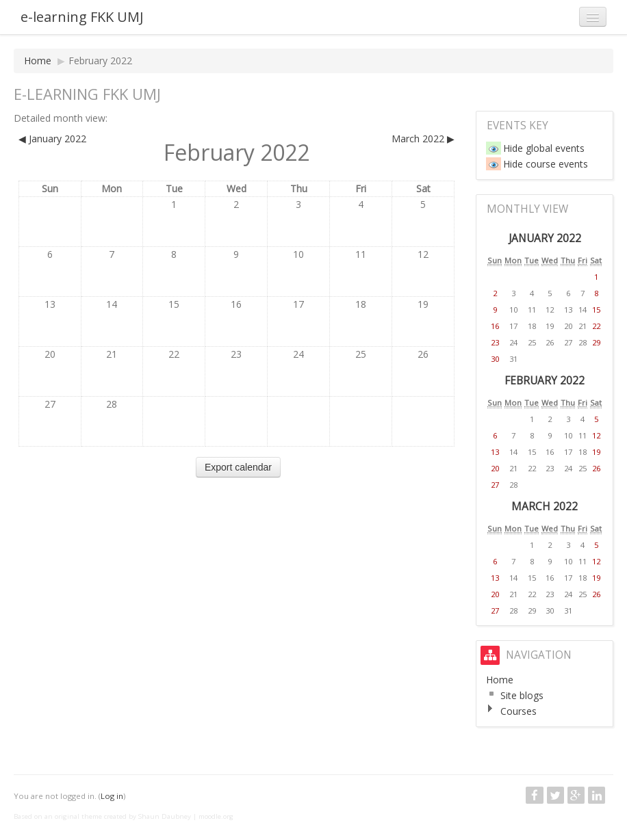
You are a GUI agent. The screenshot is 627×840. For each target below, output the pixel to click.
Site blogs (522, 695)
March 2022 (545, 507)
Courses (519, 711)
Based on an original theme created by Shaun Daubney (102, 816)
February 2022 (100, 61)
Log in (112, 796)
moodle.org (216, 816)
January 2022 (545, 238)
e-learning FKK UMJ (82, 17)
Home (38, 61)
